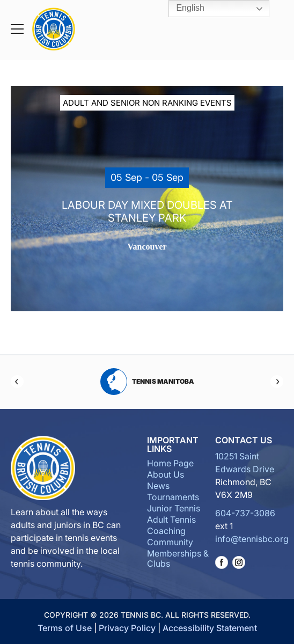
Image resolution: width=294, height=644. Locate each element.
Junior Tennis (174, 508)
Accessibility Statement (210, 628)
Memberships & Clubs (178, 558)
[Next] (277, 382)
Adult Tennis (171, 519)
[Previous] (17, 382)
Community (170, 542)
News (158, 486)
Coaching (166, 531)
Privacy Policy (127, 628)
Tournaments (173, 497)
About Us (166, 474)
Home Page (170, 463)
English (183, 9)
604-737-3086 (245, 513)
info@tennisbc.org (252, 539)
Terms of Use (65, 628)
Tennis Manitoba (147, 382)
